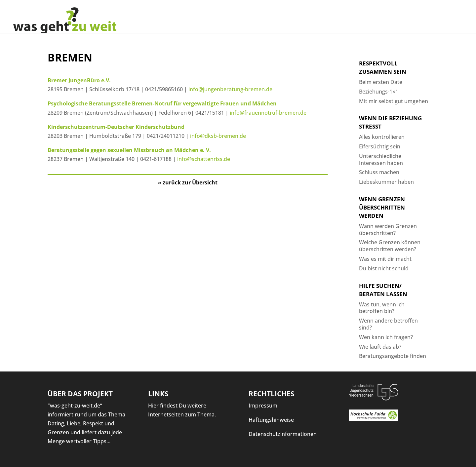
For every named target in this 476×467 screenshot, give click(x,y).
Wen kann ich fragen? (386, 337)
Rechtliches (272, 394)
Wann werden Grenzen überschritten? (388, 230)
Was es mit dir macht (385, 259)
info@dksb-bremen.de (218, 136)
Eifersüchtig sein (380, 146)
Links (158, 394)
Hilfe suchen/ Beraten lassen (383, 290)
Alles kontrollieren (382, 137)
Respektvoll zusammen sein (383, 67)
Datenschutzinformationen (283, 434)
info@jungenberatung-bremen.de (230, 89)
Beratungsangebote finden (393, 356)
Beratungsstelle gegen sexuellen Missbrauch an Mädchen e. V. (129, 150)
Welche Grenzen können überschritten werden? (390, 246)
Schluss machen (379, 172)
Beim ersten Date (381, 82)
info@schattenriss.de (205, 159)
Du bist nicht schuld (384, 268)
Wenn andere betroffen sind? (388, 324)
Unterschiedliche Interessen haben (381, 159)
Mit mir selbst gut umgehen (394, 101)
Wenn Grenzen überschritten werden (382, 207)
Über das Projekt (80, 394)
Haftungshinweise (271, 420)
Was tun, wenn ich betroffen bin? (382, 308)
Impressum (263, 406)
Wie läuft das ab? (380, 347)
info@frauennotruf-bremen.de (268, 113)
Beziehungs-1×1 (379, 92)
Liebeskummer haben (386, 182)
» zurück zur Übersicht (188, 182)
